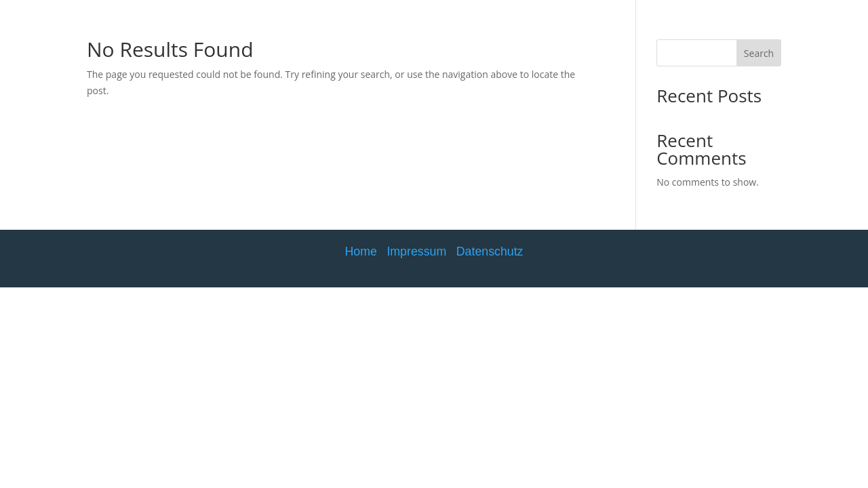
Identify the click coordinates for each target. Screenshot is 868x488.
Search (759, 53)
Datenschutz (490, 251)
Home (360, 251)
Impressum (416, 251)
